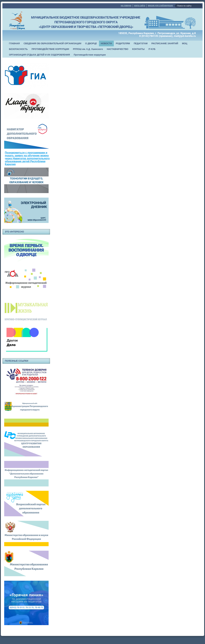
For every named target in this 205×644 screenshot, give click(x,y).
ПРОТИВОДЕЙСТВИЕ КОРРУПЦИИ (50, 49)
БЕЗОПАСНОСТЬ (18, 49)
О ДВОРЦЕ (91, 44)
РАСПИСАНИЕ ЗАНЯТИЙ (165, 44)
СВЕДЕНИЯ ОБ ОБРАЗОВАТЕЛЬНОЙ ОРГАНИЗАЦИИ (52, 44)
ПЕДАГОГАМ (141, 44)
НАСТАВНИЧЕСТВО (118, 49)
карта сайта (140, 5)
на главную (126, 5)
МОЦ (185, 44)
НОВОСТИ (106, 44)
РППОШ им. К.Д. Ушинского (88, 49)
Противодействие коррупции (90, 55)
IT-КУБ (152, 49)
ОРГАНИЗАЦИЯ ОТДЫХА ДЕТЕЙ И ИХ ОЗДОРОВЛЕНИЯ (39, 55)
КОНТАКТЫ (138, 49)
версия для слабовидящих (160, 5)
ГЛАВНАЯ (14, 44)
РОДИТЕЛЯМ (123, 44)
